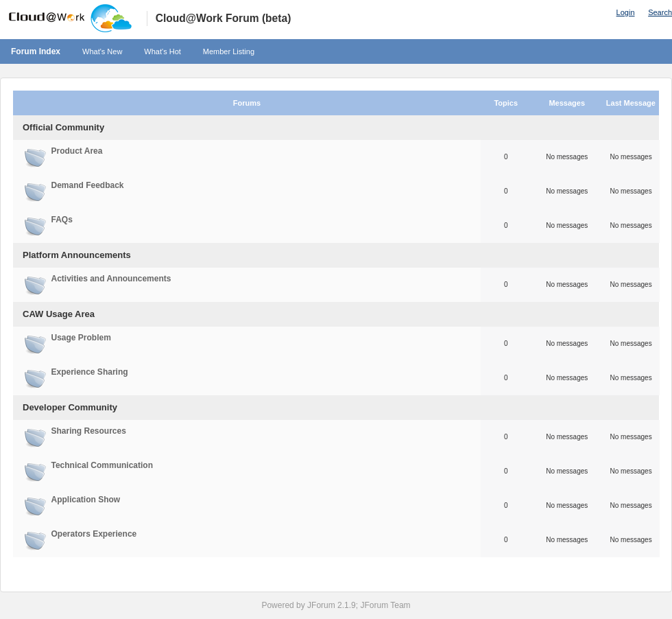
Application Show (86, 500)
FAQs (62, 220)
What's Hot (162, 51)
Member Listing (229, 51)
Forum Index (36, 51)
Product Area (77, 151)
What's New (102, 51)
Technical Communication (102, 465)
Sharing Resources (89, 431)
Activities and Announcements (111, 279)
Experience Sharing (90, 372)
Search (660, 12)
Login (626, 12)
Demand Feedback (88, 185)
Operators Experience (94, 534)
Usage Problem (81, 338)
